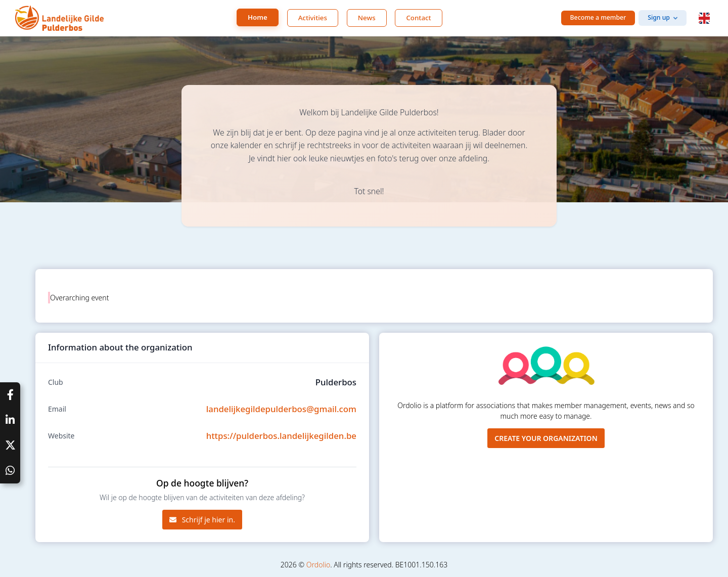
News (367, 18)
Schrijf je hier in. (202, 520)
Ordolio (318, 565)
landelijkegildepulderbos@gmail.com (281, 409)
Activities (313, 18)
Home (258, 17)
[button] (704, 18)
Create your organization (546, 438)
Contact (418, 18)
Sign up (659, 17)
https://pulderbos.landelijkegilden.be (281, 436)
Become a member (598, 17)
